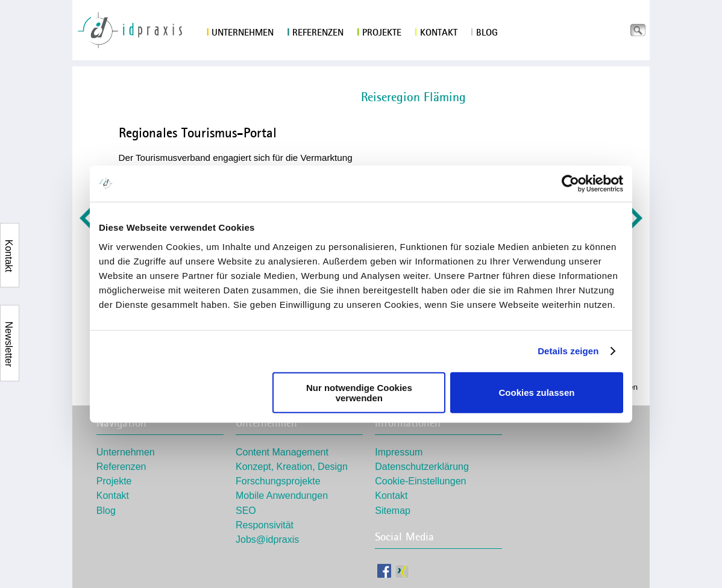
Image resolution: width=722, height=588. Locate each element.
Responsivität (265, 525)
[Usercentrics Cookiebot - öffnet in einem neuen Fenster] (570, 184)
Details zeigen (568, 351)
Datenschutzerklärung (422, 467)
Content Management (282, 452)
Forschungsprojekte (278, 481)
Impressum (399, 452)
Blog (484, 33)
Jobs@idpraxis (267, 540)
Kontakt (436, 33)
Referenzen (315, 33)
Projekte (379, 33)
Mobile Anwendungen (282, 496)
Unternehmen (240, 33)
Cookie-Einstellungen (420, 481)
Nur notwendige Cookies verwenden (359, 392)
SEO (246, 511)
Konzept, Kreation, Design (292, 467)
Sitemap (393, 511)
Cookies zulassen (537, 393)
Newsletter (9, 329)
